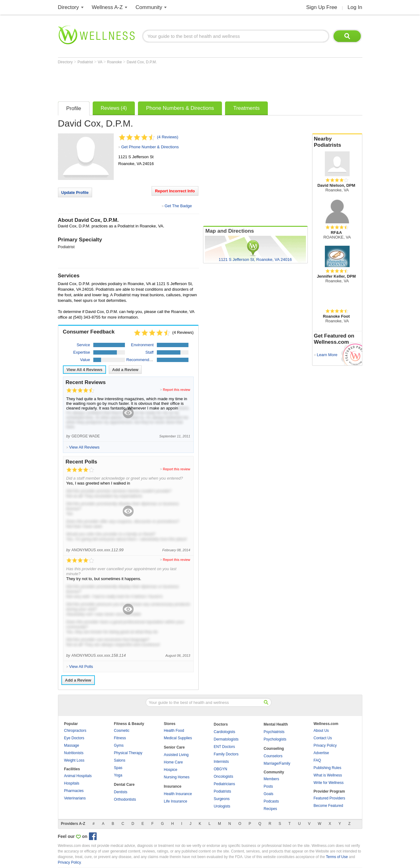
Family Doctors (226, 754)
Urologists (222, 806)
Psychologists (275, 739)
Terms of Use (337, 857)
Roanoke (115, 62)
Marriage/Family (277, 763)
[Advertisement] (171, 81)
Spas (118, 768)
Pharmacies (74, 791)
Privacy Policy (325, 745)
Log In (355, 7)
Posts (268, 786)
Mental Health (276, 724)
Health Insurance (178, 794)
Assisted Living (176, 755)
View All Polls (81, 667)
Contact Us (323, 738)
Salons (120, 760)
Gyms (119, 745)
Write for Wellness (329, 783)
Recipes (270, 809)
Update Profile (75, 192)
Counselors (273, 756)
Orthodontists (125, 799)
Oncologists (224, 776)
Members (272, 779)
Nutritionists (74, 753)
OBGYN (221, 769)
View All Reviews (85, 370)
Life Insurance (176, 801)
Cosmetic (122, 731)
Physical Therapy (128, 753)
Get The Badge (178, 206)
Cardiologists (225, 732)
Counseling (274, 749)
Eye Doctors (74, 738)
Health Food (174, 731)
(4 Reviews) (168, 137)
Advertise (321, 753)
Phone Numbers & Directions (180, 108)
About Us (321, 731)
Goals (269, 794)
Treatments (246, 108)
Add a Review (125, 370)
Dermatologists (226, 739)
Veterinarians (75, 798)
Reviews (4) (114, 108)
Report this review (176, 390)
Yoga (118, 775)
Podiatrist (86, 62)
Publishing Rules (327, 768)
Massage (72, 745)
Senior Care (174, 747)
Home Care (173, 762)
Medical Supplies (178, 738)
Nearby (337, 142)
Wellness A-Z (107, 7)
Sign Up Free (322, 7)
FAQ (317, 760)
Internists (221, 762)
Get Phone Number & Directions (150, 147)
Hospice (171, 770)
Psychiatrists (274, 732)
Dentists (121, 792)
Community (149, 7)
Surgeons (222, 799)
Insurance (173, 786)
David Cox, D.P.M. (142, 62)
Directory (69, 7)
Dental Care (124, 785)
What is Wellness (328, 775)
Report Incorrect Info (175, 191)
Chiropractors (75, 731)
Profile (74, 108)
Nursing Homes (177, 777)
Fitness (120, 738)
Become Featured (328, 806)
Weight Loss (74, 760)
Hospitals (72, 783)
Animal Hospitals (78, 776)
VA (100, 62)
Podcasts (271, 801)
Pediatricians (225, 784)
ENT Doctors (224, 747)
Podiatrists (223, 791)
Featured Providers (329, 798)
